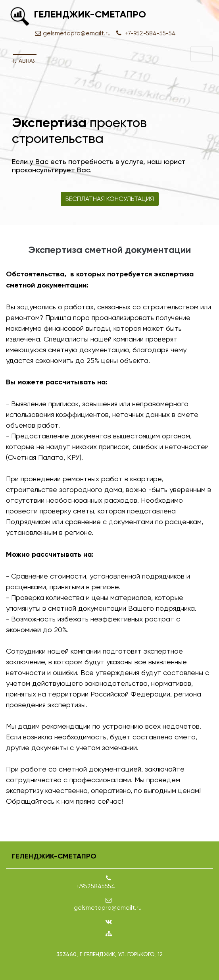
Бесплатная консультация (110, 199)
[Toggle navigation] (202, 54)
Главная (25, 61)
